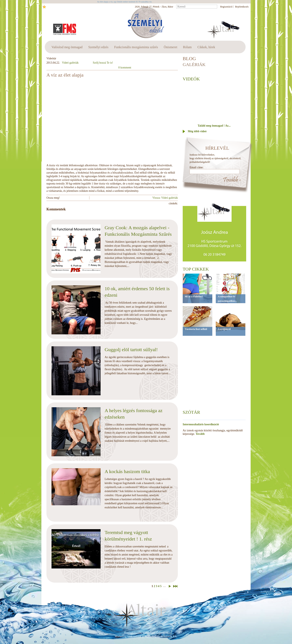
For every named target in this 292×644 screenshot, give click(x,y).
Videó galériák (70, 63)
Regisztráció (226, 7)
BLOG (189, 59)
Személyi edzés (98, 47)
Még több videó (197, 131)
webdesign (149, 633)
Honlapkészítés (133, 633)
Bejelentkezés (242, 7)
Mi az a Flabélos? (194, 296)
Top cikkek (196, 269)
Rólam (187, 47)
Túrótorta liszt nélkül (196, 329)
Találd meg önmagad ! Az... (214, 126)
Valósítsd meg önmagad (67, 47)
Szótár (191, 412)
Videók (191, 79)
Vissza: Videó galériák (165, 198)
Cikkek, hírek (206, 47)
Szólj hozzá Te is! (103, 63)
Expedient (162, 633)
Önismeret (170, 47)
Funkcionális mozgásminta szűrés (136, 47)
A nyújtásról (224, 329)
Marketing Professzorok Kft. (161, 636)
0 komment (125, 68)
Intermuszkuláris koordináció (201, 424)
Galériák (194, 65)
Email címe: (196, 167)
